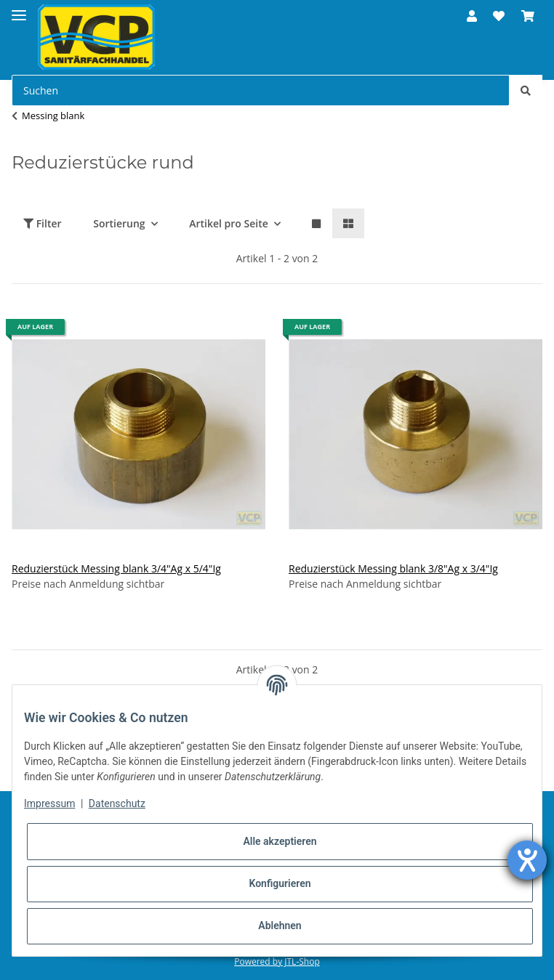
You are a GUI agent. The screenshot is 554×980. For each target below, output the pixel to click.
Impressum (49, 803)
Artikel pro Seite (229, 223)
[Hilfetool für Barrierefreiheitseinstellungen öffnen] (527, 860)
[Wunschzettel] (499, 16)
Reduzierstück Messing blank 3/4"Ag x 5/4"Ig (116, 568)
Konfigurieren (280, 883)
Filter (43, 223)
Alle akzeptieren (280, 841)
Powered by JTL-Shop (277, 961)
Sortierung (119, 223)
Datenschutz (117, 803)
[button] (472, 16)
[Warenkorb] (528, 16)
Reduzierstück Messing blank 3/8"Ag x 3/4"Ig (393, 568)
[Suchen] (261, 90)
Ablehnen (280, 926)
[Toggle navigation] (19, 9)
